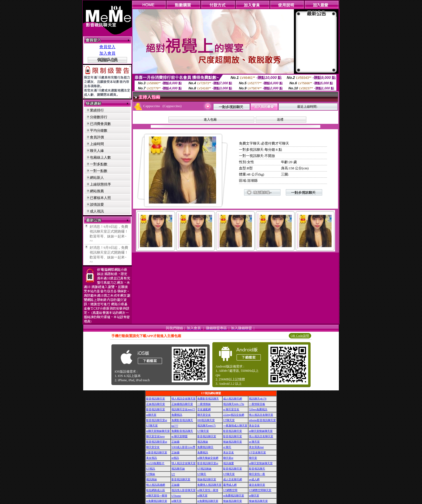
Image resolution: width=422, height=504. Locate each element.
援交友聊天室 (257, 485)
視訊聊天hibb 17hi (234, 404)
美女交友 (254, 426)
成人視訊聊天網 (233, 399)
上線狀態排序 (100, 184)
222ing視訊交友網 (234, 415)
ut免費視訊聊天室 (234, 496)
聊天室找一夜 (257, 474)
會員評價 (97, 137)
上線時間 (97, 144)
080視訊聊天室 (206, 420)
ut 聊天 (227, 447)
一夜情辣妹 (204, 404)
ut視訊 (175, 458)
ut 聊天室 (254, 442)
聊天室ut (228, 458)
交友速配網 (204, 409)
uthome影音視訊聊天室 (262, 420)
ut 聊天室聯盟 (180, 436)
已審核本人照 (100, 198)
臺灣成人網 (230, 485)
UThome (176, 496)
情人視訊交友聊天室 (184, 399)
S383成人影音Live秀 (183, 447)
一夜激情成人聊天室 (235, 426)
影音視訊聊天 (257, 469)
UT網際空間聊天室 (260, 490)
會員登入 (107, 47)
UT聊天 (202, 474)
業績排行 (97, 110)
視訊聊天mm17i (206, 426)
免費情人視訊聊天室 (209, 485)
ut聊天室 (151, 415)
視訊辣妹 (203, 442)
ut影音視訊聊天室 (157, 452)
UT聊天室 (229, 420)
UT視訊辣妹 (204, 469)
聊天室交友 (204, 415)
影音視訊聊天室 (156, 399)
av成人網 (254, 479)
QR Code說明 (300, 336)
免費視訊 (177, 415)
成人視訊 (97, 211)
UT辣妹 (151, 474)
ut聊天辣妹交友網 (208, 458)
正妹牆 (175, 442)
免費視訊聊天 (205, 447)
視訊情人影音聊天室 (184, 490)
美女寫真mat (256, 447)
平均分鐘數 (99, 130)
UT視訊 (151, 469)
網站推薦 (97, 191)
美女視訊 (152, 458)
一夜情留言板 (257, 404)
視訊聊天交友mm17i (183, 409)
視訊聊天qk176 (258, 399)
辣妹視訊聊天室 (233, 442)
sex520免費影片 (155, 463)
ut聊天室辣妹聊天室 (158, 431)
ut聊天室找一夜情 (208, 490)
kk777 (175, 426)
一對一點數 (99, 171)
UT (173, 474)
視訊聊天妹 (178, 469)
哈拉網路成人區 (156, 490)
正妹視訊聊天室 (156, 404)
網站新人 (97, 178)
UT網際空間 (230, 490)
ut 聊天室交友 (231, 409)
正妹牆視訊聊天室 (182, 404)
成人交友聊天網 (233, 479)
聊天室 (253, 458)
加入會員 (107, 53)
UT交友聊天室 (257, 452)
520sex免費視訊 (258, 409)
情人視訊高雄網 (156, 485)
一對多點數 (99, 164)
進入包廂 (210, 120)
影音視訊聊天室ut (157, 420)
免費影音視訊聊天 (208, 399)
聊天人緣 (97, 151)
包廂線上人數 (100, 157)
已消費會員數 (100, 124)
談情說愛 (97, 204)
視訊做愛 (228, 463)
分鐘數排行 (99, 117)
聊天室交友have (155, 436)
